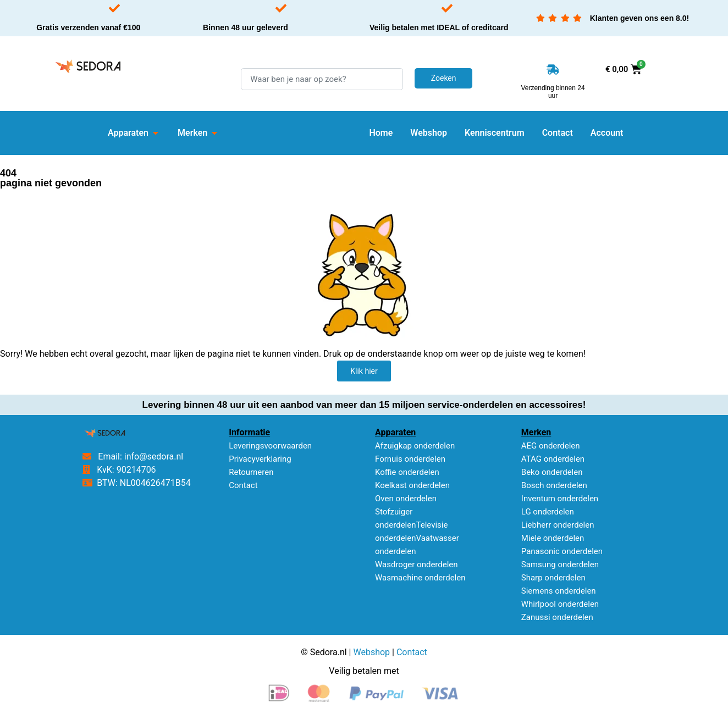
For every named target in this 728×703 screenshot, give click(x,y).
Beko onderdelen (552, 472)
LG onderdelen (548, 512)
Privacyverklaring (260, 459)
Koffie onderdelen (407, 472)
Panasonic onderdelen (562, 551)
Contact (243, 485)
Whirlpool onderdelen (560, 604)
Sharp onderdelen (553, 578)
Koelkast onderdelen (412, 485)
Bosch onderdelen (554, 485)
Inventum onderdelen (560, 499)
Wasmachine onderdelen (420, 578)
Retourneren (251, 472)
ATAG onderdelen (553, 459)
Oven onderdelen (406, 499)
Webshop (371, 652)
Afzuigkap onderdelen (415, 446)
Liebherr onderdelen (558, 525)
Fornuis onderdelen (410, 459)
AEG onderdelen (551, 446)
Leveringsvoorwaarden (270, 446)
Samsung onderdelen (560, 564)
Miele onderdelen (553, 538)
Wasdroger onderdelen (417, 564)
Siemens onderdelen (559, 591)
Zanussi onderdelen (557, 617)
